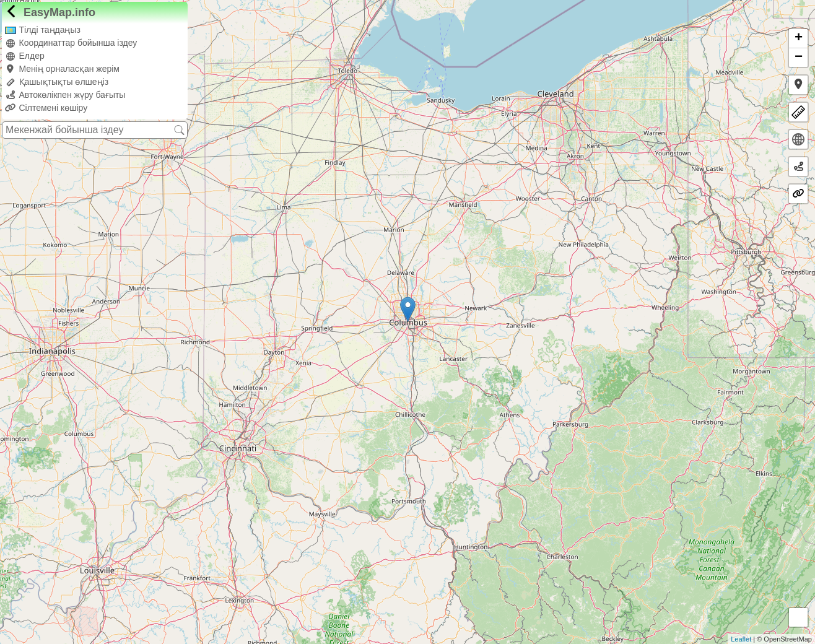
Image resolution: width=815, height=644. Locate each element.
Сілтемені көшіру (46, 108)
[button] (798, 85)
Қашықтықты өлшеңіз (57, 82)
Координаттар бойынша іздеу (71, 43)
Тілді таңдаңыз (43, 30)
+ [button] (799, 38)
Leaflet (741, 639)
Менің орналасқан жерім (62, 69)
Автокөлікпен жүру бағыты (65, 95)
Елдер (25, 56)
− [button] (799, 58)
